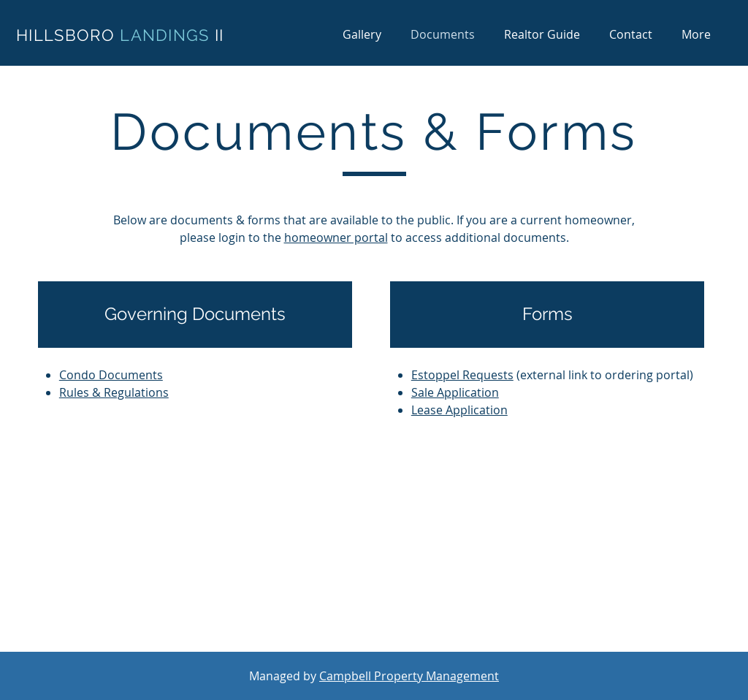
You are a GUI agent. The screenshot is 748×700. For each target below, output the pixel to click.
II (220, 35)
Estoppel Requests (462, 375)
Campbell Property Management (409, 676)
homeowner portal (336, 237)
